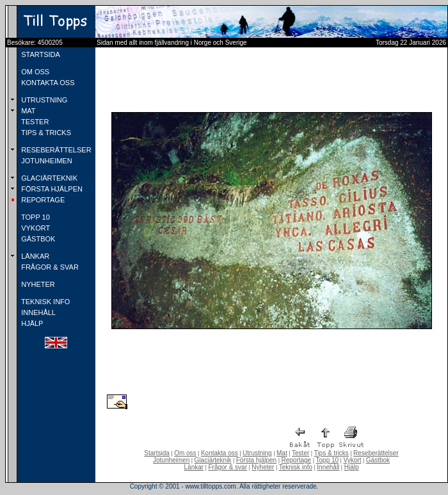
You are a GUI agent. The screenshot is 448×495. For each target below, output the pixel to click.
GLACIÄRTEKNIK (48, 178)
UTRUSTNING (43, 100)
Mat (282, 453)
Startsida (156, 453)
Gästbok (378, 460)
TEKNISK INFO (44, 302)
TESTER (34, 122)
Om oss (185, 453)
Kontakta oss (220, 453)
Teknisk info (296, 467)
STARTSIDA (40, 54)
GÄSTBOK (37, 239)
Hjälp (352, 467)
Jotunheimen (171, 460)
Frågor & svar (228, 467)
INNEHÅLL (37, 312)
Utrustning (257, 453)
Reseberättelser (376, 453)
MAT (27, 111)
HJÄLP (31, 323)
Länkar (194, 467)
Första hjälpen (256, 460)
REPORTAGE (42, 200)
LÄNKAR (34, 256)
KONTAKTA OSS (47, 83)
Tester (300, 453)
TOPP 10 (35, 217)
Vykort (352, 460)
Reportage (296, 460)
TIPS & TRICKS (45, 133)
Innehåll (328, 467)
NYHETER (37, 284)
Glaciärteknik (213, 460)
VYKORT (35, 228)
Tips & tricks (332, 453)
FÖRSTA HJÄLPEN (51, 189)
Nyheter (263, 467)
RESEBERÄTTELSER (55, 150)
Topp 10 (328, 460)
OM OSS (34, 72)
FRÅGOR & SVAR (49, 267)
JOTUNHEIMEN (46, 161)
